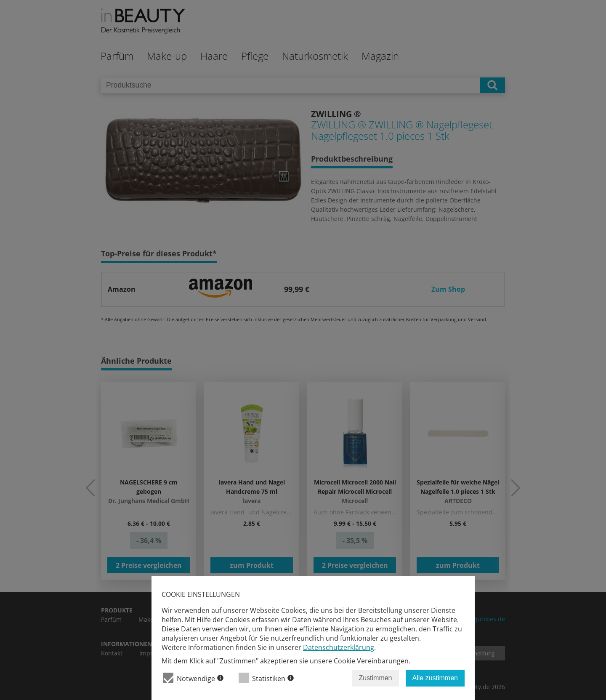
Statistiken (266, 678)
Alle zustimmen (435, 678)
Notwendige (193, 678)
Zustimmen (375, 678)
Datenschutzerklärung (339, 647)
